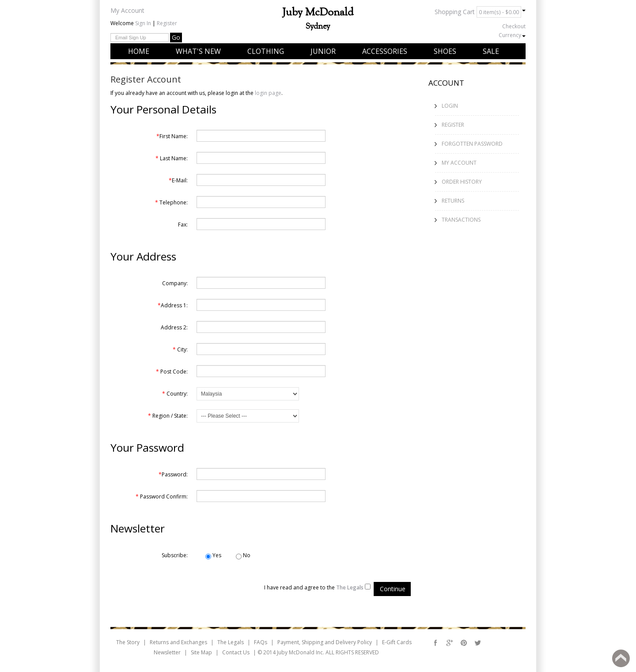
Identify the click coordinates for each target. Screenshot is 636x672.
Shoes (445, 51)
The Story (128, 642)
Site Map (201, 652)
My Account (127, 10)
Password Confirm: (162, 496)
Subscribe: (175, 555)
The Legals (231, 642)
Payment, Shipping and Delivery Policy (325, 642)
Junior (323, 51)
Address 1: (173, 305)
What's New (198, 51)
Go (176, 37)
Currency (512, 35)
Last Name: (172, 158)
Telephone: (171, 202)
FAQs (261, 642)
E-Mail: (178, 180)
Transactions (461, 220)
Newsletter (167, 652)
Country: (175, 394)
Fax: (183, 225)
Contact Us (236, 652)
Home (139, 51)
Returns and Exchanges (178, 642)
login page (268, 93)
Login (450, 106)
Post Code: (172, 372)
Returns (453, 201)
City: (180, 349)
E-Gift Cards (397, 642)
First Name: (172, 136)
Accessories (385, 51)
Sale (491, 51)
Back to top (621, 658)
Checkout (514, 26)
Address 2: (174, 327)
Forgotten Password (472, 144)
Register (167, 23)
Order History (462, 182)
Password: (173, 474)
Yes (213, 555)
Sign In (143, 23)
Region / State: (168, 416)
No (243, 555)
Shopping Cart (480, 12)
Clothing (266, 51)
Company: (175, 283)
